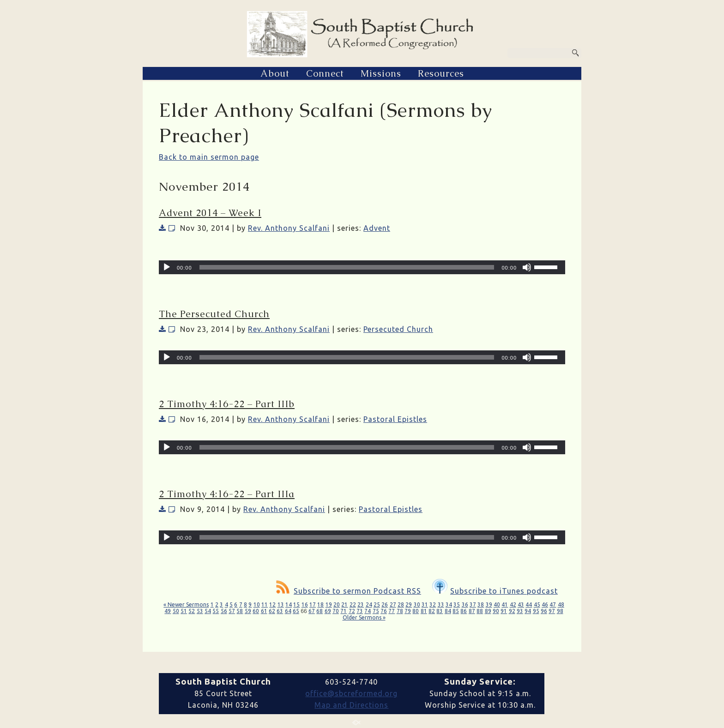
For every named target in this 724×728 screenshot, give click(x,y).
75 (376, 611)
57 (232, 611)
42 (513, 605)
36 (465, 605)
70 (336, 611)
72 (352, 611)
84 (448, 611)
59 (248, 611)
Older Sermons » (364, 617)
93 (520, 611)
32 (433, 605)
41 (505, 605)
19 (329, 605)
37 (473, 605)
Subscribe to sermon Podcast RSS (349, 591)
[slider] (347, 267)
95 (536, 611)
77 (392, 611)
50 (176, 611)
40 (497, 605)
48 (561, 605)
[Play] (167, 267)
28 (401, 605)
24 (369, 605)
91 (504, 611)
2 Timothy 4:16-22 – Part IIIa (227, 494)
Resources (441, 73)
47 (553, 605)
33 (441, 605)
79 (408, 611)
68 (320, 611)
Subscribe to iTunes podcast (495, 591)
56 (224, 611)
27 (393, 605)
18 (320, 605)
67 (312, 611)
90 (496, 611)
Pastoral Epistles (395, 419)
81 (424, 611)
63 (280, 611)
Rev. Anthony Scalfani (289, 228)
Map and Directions (351, 705)
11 (265, 605)
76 (384, 611)
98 (560, 611)
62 (272, 611)
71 (344, 611)
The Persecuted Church (214, 314)
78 (400, 611)
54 (208, 611)
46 (545, 605)
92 (512, 611)
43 (521, 605)
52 (192, 611)
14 (289, 605)
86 (464, 611)
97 (552, 611)
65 (296, 611)
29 (409, 605)
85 (456, 611)
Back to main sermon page (209, 157)
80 (416, 611)
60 (256, 611)
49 (168, 611)
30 (417, 605)
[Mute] (527, 267)
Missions (381, 73)
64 (288, 611)
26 (385, 605)
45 (537, 605)
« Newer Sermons (186, 605)
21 (344, 605)
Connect (325, 73)
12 (272, 605)
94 (528, 611)
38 (481, 605)
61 (264, 611)
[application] (362, 267)
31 (425, 605)
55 (216, 611)
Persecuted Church (398, 329)
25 (377, 605)
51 (184, 611)
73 (360, 611)
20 (337, 605)
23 (361, 605)
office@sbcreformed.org (351, 693)
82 (432, 611)
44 (529, 605)
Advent (377, 228)
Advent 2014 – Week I (210, 213)
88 (480, 611)
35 (457, 605)
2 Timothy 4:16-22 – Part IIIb (227, 404)
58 (240, 611)
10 (257, 605)
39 (489, 605)
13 (281, 605)
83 (440, 611)
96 (544, 611)
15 (296, 605)
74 (368, 611)
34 (449, 605)
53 (200, 611)
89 (488, 611)
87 (472, 611)
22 (353, 605)
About (275, 73)
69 (328, 611)
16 (305, 605)
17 (313, 605)
